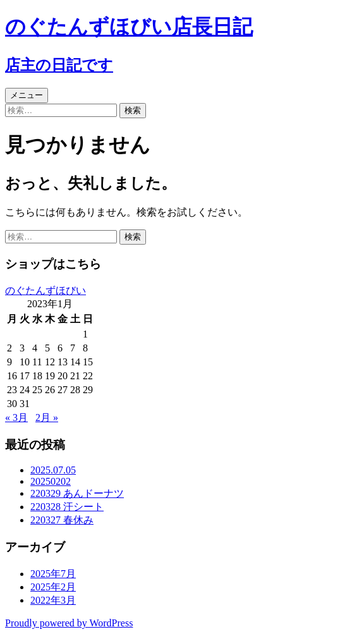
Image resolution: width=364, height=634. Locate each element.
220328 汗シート (67, 507)
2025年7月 (53, 574)
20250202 (51, 481)
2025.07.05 (53, 470)
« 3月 (16, 418)
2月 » (47, 418)
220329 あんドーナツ (77, 493)
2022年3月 (53, 600)
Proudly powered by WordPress (69, 623)
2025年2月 (53, 587)
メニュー (27, 95)
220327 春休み (62, 520)
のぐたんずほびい (45, 290)
